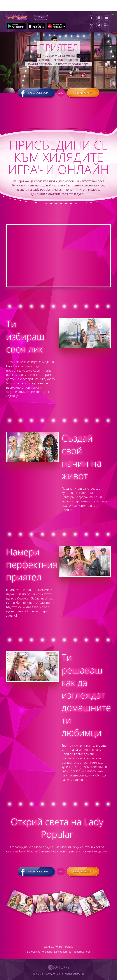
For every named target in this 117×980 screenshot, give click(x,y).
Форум (69, 947)
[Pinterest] (91, 25)
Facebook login (36, 93)
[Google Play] (16, 26)
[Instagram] (99, 18)
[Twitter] (99, 25)
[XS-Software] (58, 971)
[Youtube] (107, 18)
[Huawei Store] (56, 26)
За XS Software (53, 947)
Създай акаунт (83, 93)
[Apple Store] (36, 26)
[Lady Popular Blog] (107, 25)
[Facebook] (91, 18)
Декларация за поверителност (72, 952)
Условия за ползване (40, 952)
